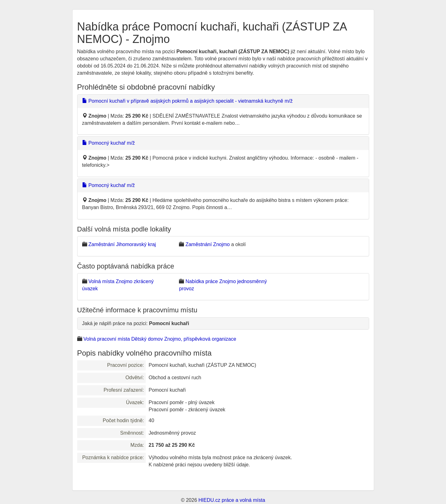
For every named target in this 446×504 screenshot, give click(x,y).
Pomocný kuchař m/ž (109, 143)
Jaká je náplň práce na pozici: (136, 323)
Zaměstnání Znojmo (208, 244)
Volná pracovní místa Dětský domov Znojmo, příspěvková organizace (160, 339)
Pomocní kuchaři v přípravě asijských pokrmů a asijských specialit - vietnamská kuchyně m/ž (188, 101)
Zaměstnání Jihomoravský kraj (122, 244)
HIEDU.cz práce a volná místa (232, 500)
